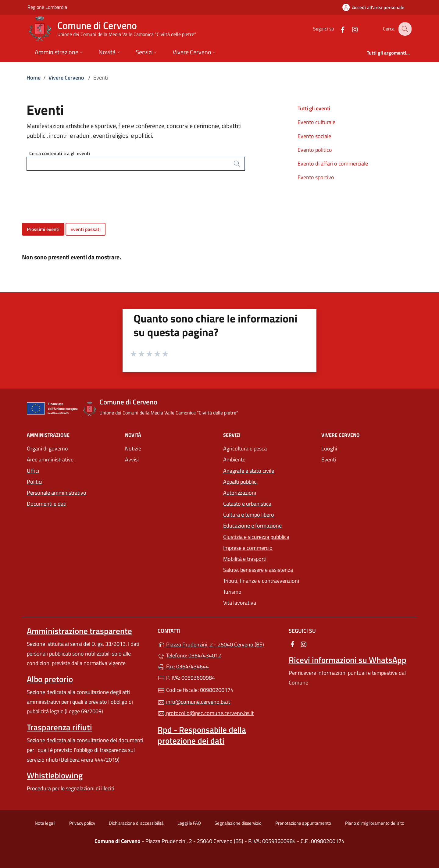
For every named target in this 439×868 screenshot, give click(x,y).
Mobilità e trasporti (245, 559)
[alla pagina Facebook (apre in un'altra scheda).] (338, 29)
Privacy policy (82, 823)
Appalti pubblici (240, 482)
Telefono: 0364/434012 (189, 655)
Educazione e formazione (252, 526)
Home (34, 78)
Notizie (133, 448)
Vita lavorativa (240, 603)
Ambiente (234, 459)
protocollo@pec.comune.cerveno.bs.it (206, 713)
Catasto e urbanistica (247, 504)
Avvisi (132, 459)
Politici (35, 482)
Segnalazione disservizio (238, 823)
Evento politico (315, 150)
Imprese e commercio (248, 548)
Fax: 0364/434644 (183, 666)
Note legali (45, 823)
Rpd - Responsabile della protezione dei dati (202, 735)
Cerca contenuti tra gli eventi (60, 153)
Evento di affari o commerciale (333, 164)
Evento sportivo (316, 177)
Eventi (329, 459)
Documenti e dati (47, 504)
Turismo (232, 592)
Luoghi (329, 448)
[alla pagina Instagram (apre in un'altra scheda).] (350, 29)
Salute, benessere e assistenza (258, 570)
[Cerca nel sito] (404, 29)
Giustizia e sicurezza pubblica (256, 537)
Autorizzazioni (240, 493)
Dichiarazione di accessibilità (136, 823)
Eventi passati (86, 229)
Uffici (33, 471)
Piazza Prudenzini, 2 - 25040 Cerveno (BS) (219, 644)
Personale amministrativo (57, 493)
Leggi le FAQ (189, 823)
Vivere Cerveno (67, 78)
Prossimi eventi (43, 229)
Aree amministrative (50, 459)
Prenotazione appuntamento (303, 823)
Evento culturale (316, 122)
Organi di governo (47, 448)
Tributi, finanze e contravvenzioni (261, 581)
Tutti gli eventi (314, 108)
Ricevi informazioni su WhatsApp (348, 660)
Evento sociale (314, 136)
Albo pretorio (50, 679)
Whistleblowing (55, 775)
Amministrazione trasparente (79, 631)
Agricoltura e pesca (245, 448)
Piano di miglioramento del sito (375, 823)
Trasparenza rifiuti (59, 727)
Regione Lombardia (47, 7)
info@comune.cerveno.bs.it (194, 702)
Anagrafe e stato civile (249, 471)
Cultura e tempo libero (249, 515)
